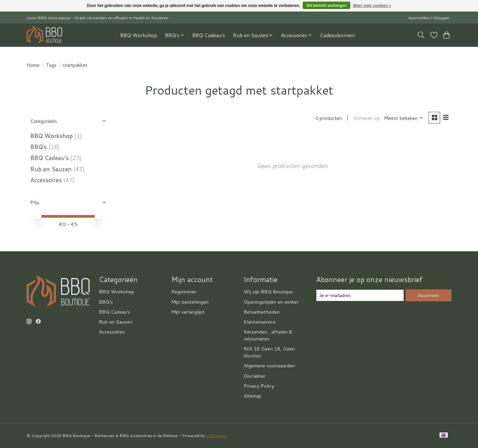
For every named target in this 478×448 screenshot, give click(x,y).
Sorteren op (366, 118)
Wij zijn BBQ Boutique (268, 292)
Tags (51, 65)
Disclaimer (255, 376)
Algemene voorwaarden (269, 366)
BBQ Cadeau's (209, 35)
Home (33, 65)
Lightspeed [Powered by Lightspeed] (216, 436)
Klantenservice (260, 322)
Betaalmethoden (262, 312)
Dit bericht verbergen (326, 6)
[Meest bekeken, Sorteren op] (404, 118)
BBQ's (39, 147)
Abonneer (428, 295)
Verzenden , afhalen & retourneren (268, 335)
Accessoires (46, 180)
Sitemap (252, 396)
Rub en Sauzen (51, 169)
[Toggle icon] (421, 35)
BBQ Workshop (139, 35)
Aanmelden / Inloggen (429, 18)
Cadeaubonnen (337, 35)
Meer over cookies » (372, 6)
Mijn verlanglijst (188, 312)
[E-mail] (360, 295)
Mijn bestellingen (190, 302)
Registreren (184, 292)
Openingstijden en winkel (271, 302)
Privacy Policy (259, 386)
